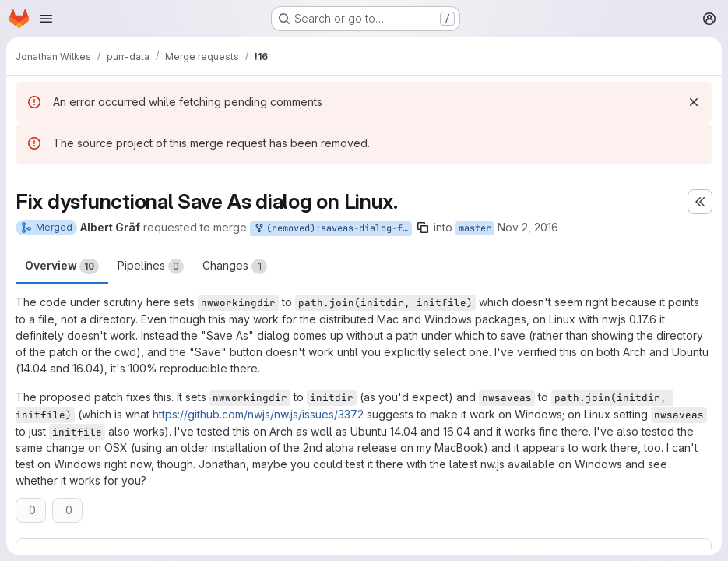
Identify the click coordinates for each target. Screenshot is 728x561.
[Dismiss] (694, 102)
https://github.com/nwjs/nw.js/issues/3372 (258, 414)
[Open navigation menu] (46, 19)
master (475, 228)
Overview (62, 266)
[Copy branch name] (423, 228)
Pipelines (151, 266)
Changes (235, 266)
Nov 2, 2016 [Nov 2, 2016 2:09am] (528, 227)
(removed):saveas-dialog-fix (332, 229)
